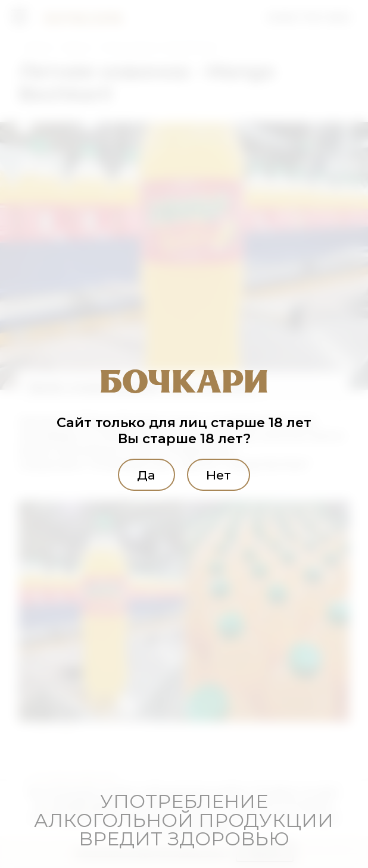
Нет (224, 474)
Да (140, 474)
